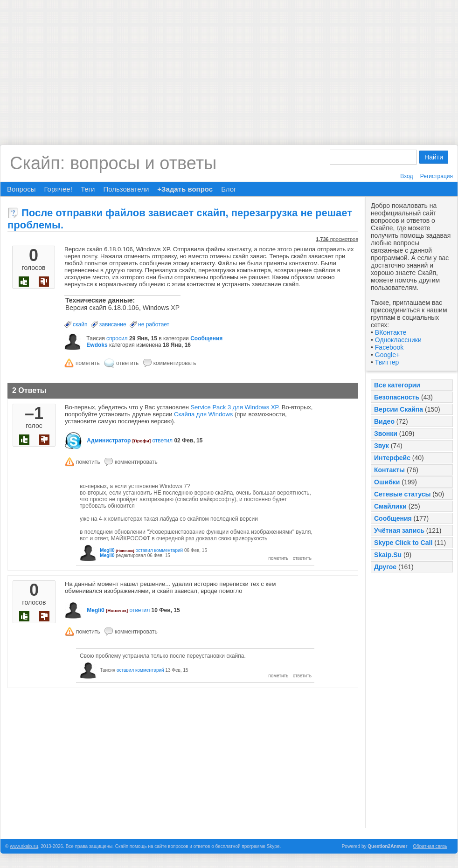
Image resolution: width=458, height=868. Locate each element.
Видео (384, 421)
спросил (117, 338)
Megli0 (107, 550)
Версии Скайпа (399, 409)
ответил (162, 441)
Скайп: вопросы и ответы (113, 163)
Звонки (386, 434)
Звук (382, 446)
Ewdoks (97, 345)
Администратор (109, 441)
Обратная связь (430, 846)
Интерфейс (392, 458)
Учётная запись (399, 530)
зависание (113, 324)
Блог (229, 189)
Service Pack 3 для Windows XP (234, 407)
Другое (385, 567)
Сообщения (393, 518)
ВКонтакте (391, 332)
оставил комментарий (159, 550)
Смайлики (390, 506)
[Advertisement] (229, 65)
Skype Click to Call (403, 543)
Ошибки (387, 482)
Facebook (389, 347)
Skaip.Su (388, 555)
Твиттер (387, 362)
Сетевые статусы (402, 494)
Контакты (389, 470)
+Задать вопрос (185, 189)
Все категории (397, 385)
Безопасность (397, 397)
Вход (406, 176)
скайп (80, 324)
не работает (154, 324)
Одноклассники (398, 340)
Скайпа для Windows (203, 414)
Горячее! (58, 189)
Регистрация (437, 176)
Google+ (387, 355)
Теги (88, 189)
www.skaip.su (24, 846)
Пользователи (126, 189)
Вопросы (21, 189)
